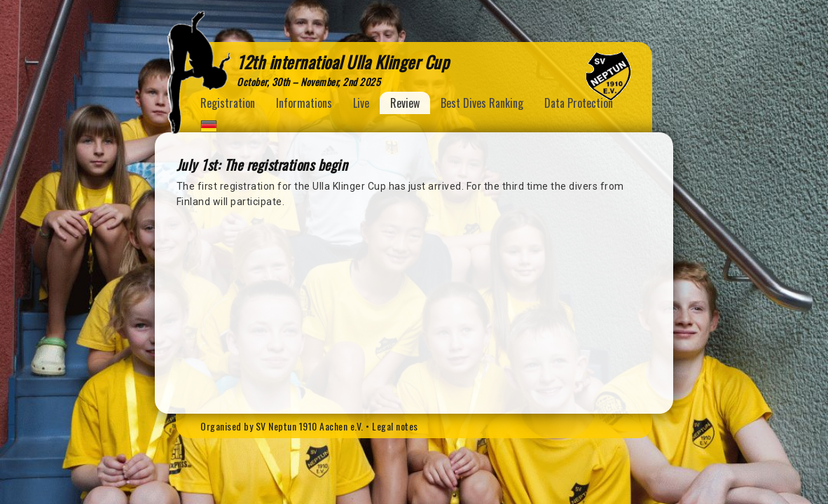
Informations (304, 103)
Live (361, 103)
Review (405, 103)
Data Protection (579, 103)
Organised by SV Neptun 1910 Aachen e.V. (282, 426)
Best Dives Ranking (482, 103)
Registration (228, 103)
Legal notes (395, 426)
